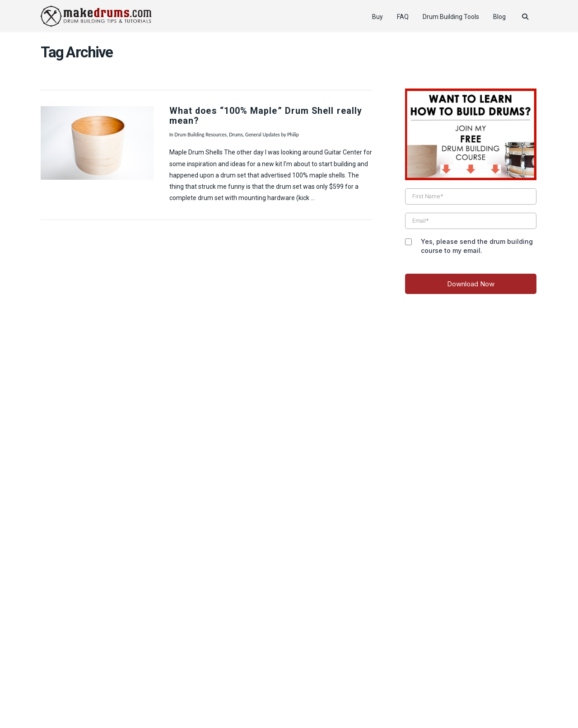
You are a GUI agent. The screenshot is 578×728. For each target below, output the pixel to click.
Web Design (289, 680)
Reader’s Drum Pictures (352, 693)
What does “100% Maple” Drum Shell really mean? (266, 116)
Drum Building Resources (200, 135)
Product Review (165, 693)
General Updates (263, 135)
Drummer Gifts (414, 693)
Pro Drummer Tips (285, 693)
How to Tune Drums (223, 693)
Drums (236, 135)
